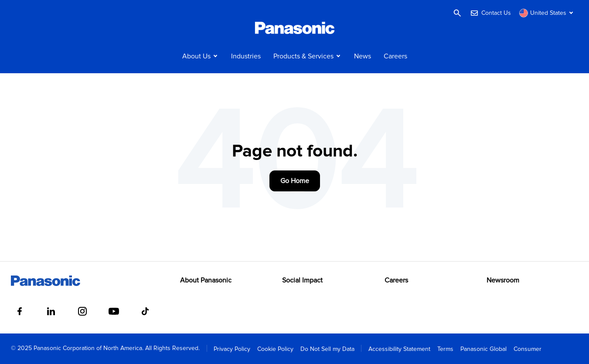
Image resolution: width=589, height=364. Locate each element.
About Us (196, 56)
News (363, 56)
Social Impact (302, 280)
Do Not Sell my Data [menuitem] (327, 349)
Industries (246, 56)
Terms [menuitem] (445, 349)
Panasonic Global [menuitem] (483, 349)
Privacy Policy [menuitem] (232, 349)
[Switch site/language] (547, 13)
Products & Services (303, 56)
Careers (395, 56)
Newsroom (503, 280)
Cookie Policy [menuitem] (275, 349)
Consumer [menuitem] (528, 349)
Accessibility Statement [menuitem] (399, 349)
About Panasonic (206, 280)
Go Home (295, 181)
